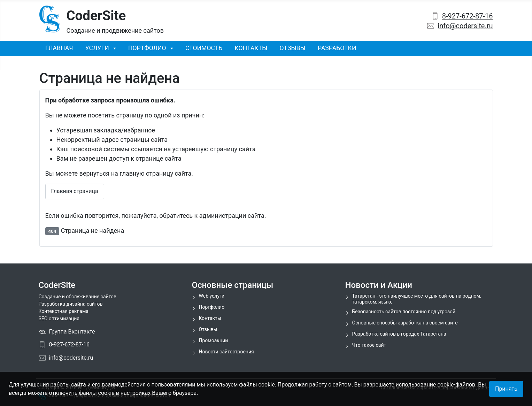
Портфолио (147, 48)
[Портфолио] (170, 48)
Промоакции (214, 340)
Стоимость (204, 48)
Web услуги (212, 296)
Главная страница (75, 191)
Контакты (251, 48)
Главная (59, 48)
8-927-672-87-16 (468, 16)
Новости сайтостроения (226, 352)
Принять (506, 389)
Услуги (97, 48)
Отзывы (293, 48)
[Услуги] (113, 48)
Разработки (337, 48)
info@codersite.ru (465, 26)
